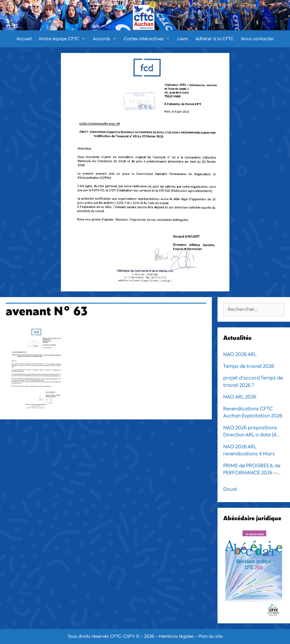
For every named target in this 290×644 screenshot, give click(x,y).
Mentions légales (176, 636)
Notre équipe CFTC (64, 39)
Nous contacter (257, 39)
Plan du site (211, 636)
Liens (183, 39)
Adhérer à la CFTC (215, 39)
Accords (106, 39)
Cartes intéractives (149, 39)
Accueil (24, 39)
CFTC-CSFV (122, 636)
